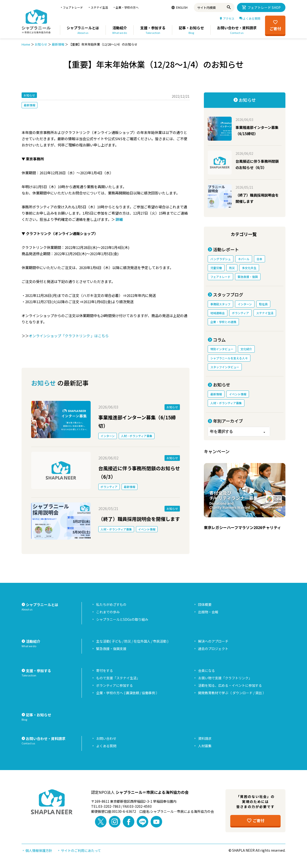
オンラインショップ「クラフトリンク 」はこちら (69, 336)
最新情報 (58, 44)
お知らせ (41, 44)
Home (26, 44)
